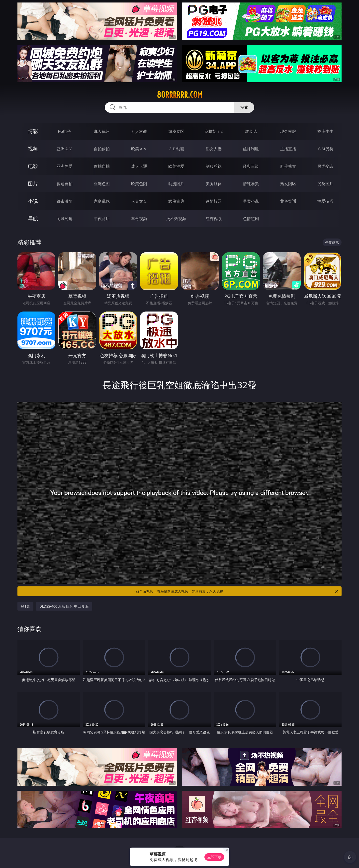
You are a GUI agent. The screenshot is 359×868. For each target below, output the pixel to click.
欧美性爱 (176, 166)
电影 (33, 166)
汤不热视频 (176, 219)
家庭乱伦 (102, 201)
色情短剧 (251, 219)
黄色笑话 (288, 201)
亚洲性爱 (65, 166)
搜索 (244, 107)
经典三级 (251, 166)
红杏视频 (214, 219)
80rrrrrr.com (179, 95)
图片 (33, 184)
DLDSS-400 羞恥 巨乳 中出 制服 (64, 606)
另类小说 (251, 201)
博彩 (33, 131)
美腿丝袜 (214, 184)
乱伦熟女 (288, 166)
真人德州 (102, 131)
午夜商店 (102, 219)
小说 (33, 201)
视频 (33, 149)
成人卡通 (139, 166)
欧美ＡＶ (139, 149)
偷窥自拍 (65, 184)
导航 (33, 218)
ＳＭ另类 (325, 149)
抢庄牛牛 (325, 131)
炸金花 (251, 131)
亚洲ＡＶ (65, 149)
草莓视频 (139, 219)
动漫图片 (176, 184)
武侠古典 (176, 201)
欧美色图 (139, 184)
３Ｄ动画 (176, 149)
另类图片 (325, 184)
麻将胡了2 (214, 131)
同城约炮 (65, 219)
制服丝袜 (214, 166)
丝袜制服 (251, 149)
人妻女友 (139, 201)
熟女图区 (288, 184)
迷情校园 (214, 201)
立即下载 (214, 857)
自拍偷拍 (102, 149)
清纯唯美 (251, 184)
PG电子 (64, 131)
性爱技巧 (325, 201)
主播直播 (288, 149)
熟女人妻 (214, 149)
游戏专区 (176, 131)
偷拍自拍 (102, 166)
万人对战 (139, 131)
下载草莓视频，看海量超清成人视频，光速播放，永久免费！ (236, 591)
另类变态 (325, 166)
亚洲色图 (102, 184)
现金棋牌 (288, 131)
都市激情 (65, 201)
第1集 (25, 606)
